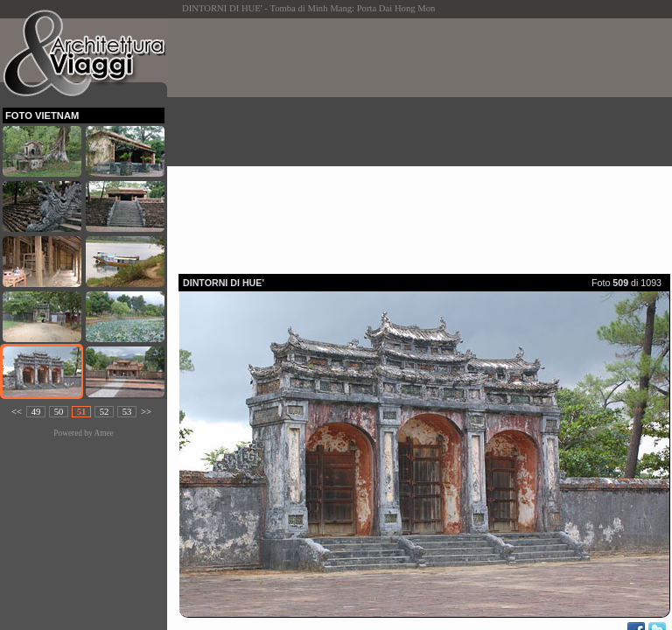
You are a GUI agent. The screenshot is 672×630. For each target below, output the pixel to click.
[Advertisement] (425, 141)
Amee (103, 433)
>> (146, 412)
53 (127, 412)
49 (36, 412)
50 (59, 412)
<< (17, 412)
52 (105, 412)
